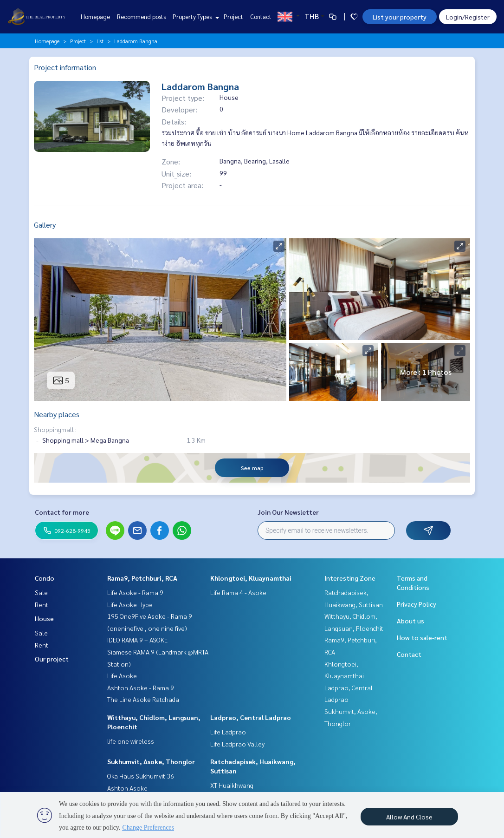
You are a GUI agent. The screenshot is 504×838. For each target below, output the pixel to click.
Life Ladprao (228, 732)
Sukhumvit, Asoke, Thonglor (151, 761)
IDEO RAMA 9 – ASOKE (137, 640)
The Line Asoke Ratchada (143, 699)
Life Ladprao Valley (237, 744)
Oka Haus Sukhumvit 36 (141, 776)
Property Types (195, 16)
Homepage (95, 16)
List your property (400, 17)
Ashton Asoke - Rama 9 (141, 687)
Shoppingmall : (55, 429)
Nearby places (57, 414)
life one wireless (131, 741)
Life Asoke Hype (130, 604)
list (100, 41)
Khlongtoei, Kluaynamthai (251, 578)
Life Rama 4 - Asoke (238, 592)
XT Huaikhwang (232, 785)
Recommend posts (141, 16)
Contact (261, 16)
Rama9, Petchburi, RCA (142, 578)
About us (410, 621)
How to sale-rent (422, 637)
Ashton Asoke (127, 788)
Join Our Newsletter (288, 512)
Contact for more (62, 512)
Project (233, 16)
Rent (42, 604)
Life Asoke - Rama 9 (135, 592)
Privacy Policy (417, 604)
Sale (41, 592)
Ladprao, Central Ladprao (251, 717)
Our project (52, 659)
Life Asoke (122, 675)
